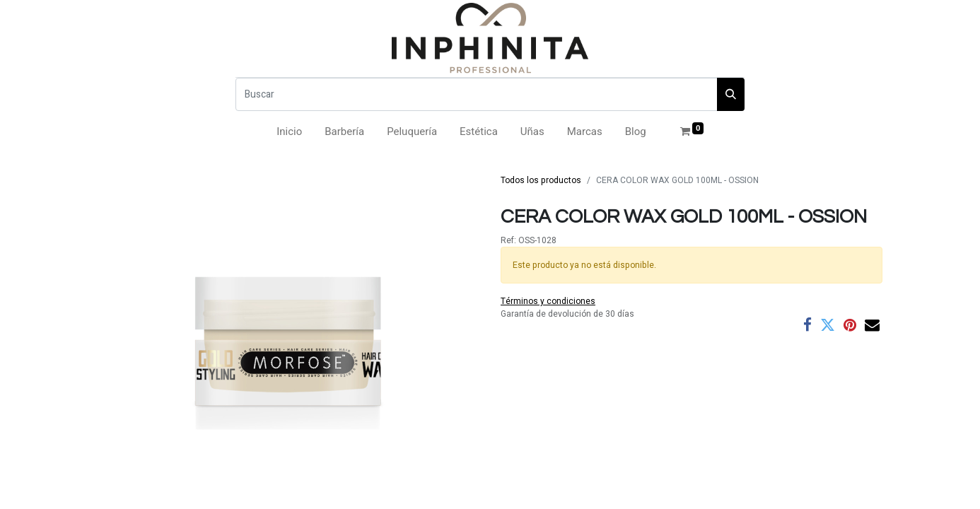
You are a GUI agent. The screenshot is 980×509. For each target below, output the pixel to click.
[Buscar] (477, 94)
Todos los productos (541, 180)
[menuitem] (289, 132)
